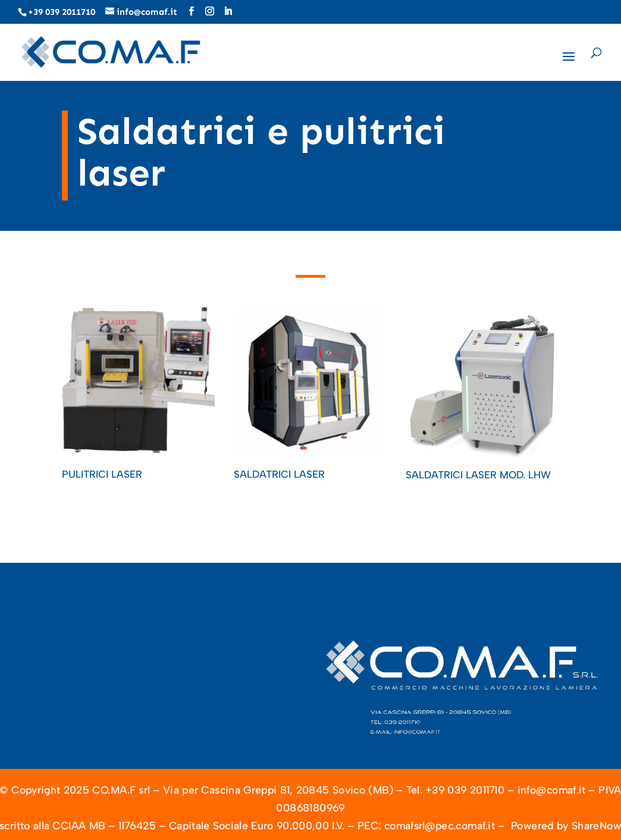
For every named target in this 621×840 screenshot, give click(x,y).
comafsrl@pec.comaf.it (440, 826)
